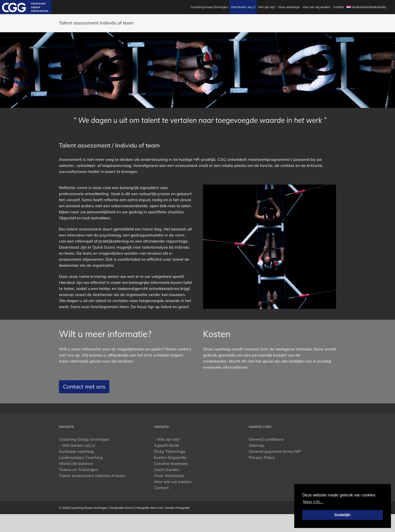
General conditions (266, 439)
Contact (161, 488)
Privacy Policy (262, 457)
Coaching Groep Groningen (84, 439)
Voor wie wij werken (173, 482)
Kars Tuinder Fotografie (174, 508)
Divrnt (129, 508)
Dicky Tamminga (170, 451)
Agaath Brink (166, 445)
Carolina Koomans (171, 463)
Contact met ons (84, 387)
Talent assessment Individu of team (92, 476)
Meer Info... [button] (313, 502)
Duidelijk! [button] (343, 515)
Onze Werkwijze (169, 476)
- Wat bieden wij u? (77, 445)
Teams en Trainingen (78, 469)
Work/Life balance (76, 463)
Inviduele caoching (76, 451)
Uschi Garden (167, 469)
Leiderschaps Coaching (81, 457)
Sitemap (257, 445)
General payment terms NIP (275, 451)
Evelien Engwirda (170, 457)
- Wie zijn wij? (167, 439)
